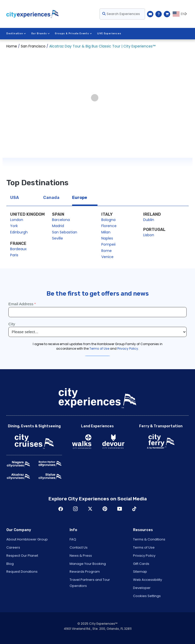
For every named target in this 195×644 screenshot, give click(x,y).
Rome (107, 251)
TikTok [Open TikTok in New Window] (134, 509)
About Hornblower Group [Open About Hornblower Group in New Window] (27, 539)
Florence (109, 226)
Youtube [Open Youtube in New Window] (120, 509)
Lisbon (149, 235)
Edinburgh (19, 232)
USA (14, 198)
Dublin (149, 220)
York (14, 226)
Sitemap (140, 572)
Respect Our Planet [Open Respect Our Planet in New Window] (22, 556)
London (17, 220)
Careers (13, 547)
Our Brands (41, 33)
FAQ (73, 539)
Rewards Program (85, 572)
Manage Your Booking (88, 564)
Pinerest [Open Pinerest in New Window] (105, 509)
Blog (10, 564)
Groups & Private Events (73, 33)
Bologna (108, 220)
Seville (58, 238)
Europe (80, 198)
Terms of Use (144, 547)
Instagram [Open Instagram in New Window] (75, 509)
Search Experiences (121, 14)
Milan (106, 232)
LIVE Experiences (109, 33)
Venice (107, 257)
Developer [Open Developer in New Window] (142, 588)
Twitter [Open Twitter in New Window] (90, 509)
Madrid (58, 226)
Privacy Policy (144, 556)
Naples (107, 238)
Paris (14, 255)
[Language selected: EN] (181, 14)
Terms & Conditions (149, 539)
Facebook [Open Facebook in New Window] (61, 509)
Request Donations (22, 572)
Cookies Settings (147, 596)
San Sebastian (65, 232)
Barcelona (61, 220)
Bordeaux (18, 249)
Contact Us (79, 547)
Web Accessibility (148, 580)
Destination (16, 33)
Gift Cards (141, 564)
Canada (51, 198)
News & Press (81, 556)
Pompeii (108, 244)
